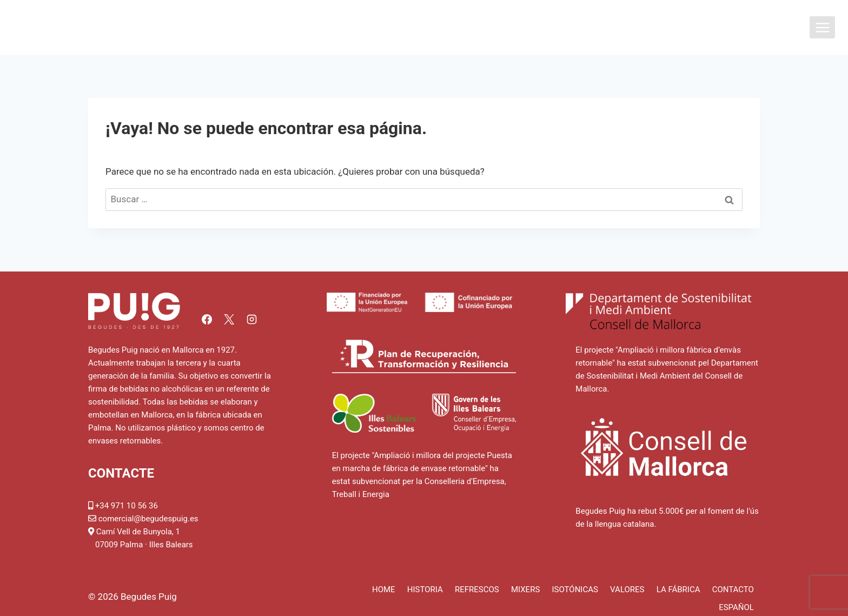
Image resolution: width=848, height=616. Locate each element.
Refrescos (477, 589)
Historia (425, 589)
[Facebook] (207, 320)
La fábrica (678, 589)
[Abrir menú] (822, 27)
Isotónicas (575, 589)
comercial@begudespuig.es (148, 519)
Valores (627, 589)
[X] (229, 320)
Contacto (733, 589)
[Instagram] (251, 320)
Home (384, 589)
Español (736, 607)
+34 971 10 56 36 (127, 506)
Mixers (525, 589)
